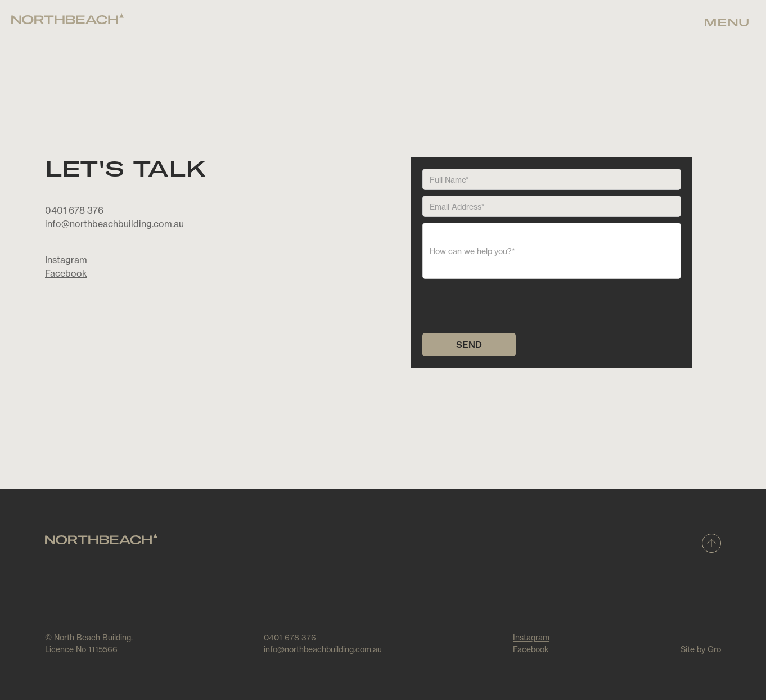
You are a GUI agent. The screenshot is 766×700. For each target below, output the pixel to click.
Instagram (66, 260)
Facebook (66, 273)
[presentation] (508, 306)
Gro (714, 649)
